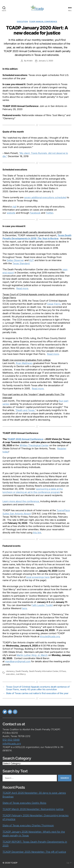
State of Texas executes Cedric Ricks (24, 803)
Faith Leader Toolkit (42, 605)
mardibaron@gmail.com (18, 661)
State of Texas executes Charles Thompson (28, 825)
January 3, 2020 (46, 61)
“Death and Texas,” (26, 410)
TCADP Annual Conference (43, 22)
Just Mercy (21, 674)
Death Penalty (22, 671)
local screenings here (38, 577)
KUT (32, 260)
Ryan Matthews (24, 363)
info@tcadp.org (12, 744)
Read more (22, 288)
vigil (14, 207)
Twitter (50, 213)
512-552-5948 (11, 740)
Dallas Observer (15, 260)
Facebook (35, 213)
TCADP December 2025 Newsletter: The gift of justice (34, 852)
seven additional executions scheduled (45, 197)
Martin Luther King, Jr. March (32, 655)
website (11, 213)
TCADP (14, 863)
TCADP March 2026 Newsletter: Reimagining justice (33, 809)
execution (22, 22)
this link (37, 533)
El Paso (63, 671)
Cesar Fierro (54, 304)
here (24, 608)
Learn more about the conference (21, 501)
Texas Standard (21, 263)
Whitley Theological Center (34, 445)
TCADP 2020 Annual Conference (25, 439)
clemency (10, 671)
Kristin (30, 61)
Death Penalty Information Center (44, 671)
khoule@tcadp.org (50, 636)
